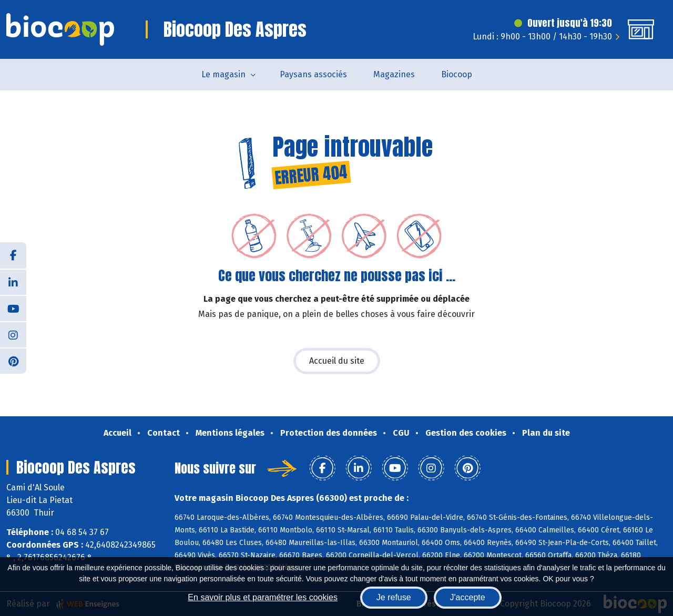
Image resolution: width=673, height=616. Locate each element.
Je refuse (394, 597)
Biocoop (457, 74)
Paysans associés (313, 74)
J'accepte (468, 597)
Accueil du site (337, 361)
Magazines (394, 74)
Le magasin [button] (223, 74)
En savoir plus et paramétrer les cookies (263, 597)
